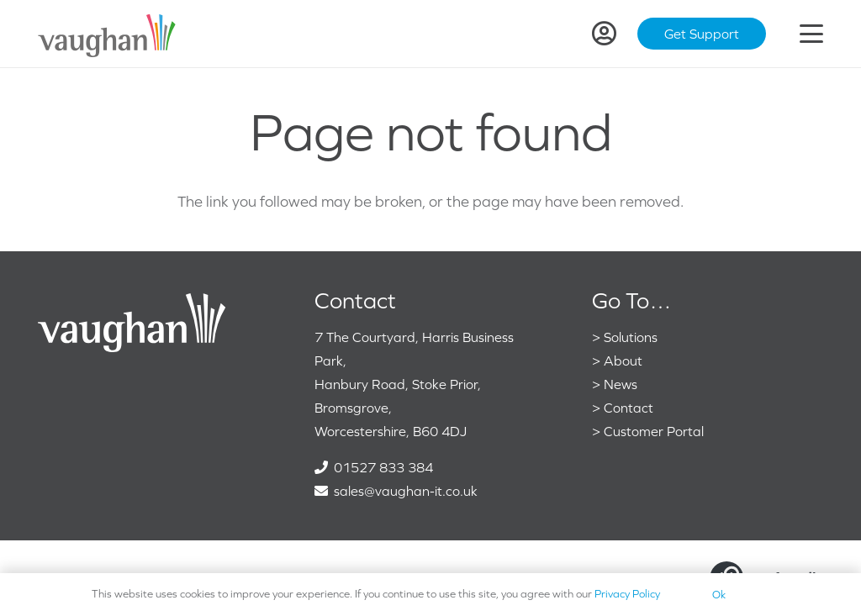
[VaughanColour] (108, 34)
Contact (629, 408)
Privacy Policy (627, 594)
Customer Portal (654, 431)
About (623, 361)
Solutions (631, 337)
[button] (812, 34)
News (621, 384)
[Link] (604, 34)
